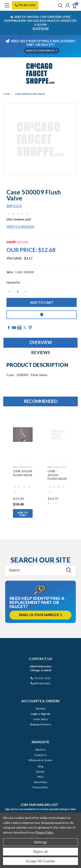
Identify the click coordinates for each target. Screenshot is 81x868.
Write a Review (20, 226)
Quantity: (13, 282)
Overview (41, 342)
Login (34, 714)
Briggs (14, 206)
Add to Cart (23, 514)
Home (7, 94)
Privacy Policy (40, 787)
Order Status (40, 719)
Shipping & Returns (41, 724)
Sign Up (46, 714)
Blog (41, 766)
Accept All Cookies (41, 861)
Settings (40, 842)
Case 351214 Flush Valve (23, 473)
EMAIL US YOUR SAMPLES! (42, 51)
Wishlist (41, 709)
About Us (40, 750)
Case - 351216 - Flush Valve (57, 475)
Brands (40, 772)
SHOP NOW (40, 28)
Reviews (41, 352)
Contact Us (40, 755)
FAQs (41, 777)
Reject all (40, 852)
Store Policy (40, 782)
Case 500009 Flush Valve (30, 94)
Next (73, 402)
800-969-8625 (40, 683)
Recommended (41, 401)
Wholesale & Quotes (41, 760)
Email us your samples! (41, 615)
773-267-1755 (25, 5)
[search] (59, 5)
